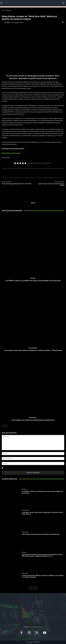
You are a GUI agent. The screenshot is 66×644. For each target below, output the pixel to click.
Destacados (9, 10)
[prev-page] (3, 426)
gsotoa (8, 22)
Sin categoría (33, 348)
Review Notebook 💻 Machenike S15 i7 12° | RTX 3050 (16, 184)
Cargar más (33, 588)
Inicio (3, 10)
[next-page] (6, 426)
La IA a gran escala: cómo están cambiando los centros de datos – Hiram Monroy (33, 350)
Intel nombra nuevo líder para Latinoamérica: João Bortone (33, 420)
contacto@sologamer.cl (36, 627)
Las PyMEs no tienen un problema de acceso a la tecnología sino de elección (33, 281)
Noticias (12, 14)
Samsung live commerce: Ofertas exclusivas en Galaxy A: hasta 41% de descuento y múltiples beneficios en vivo (42, 555)
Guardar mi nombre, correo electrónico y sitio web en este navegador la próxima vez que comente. (30, 468)
